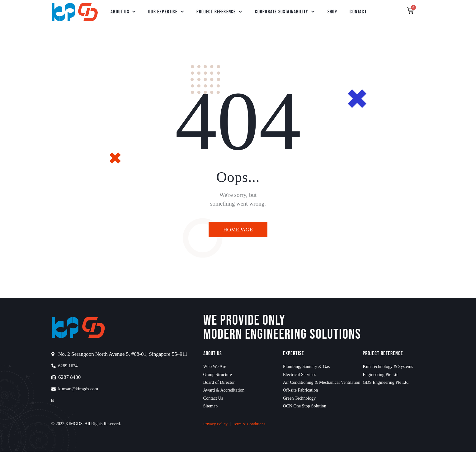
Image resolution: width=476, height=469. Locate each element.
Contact (358, 12)
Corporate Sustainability (285, 12)
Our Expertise (166, 12)
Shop (332, 12)
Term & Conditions (251, 441)
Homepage (238, 230)
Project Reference (219, 12)
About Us (123, 12)
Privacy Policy (216, 441)
